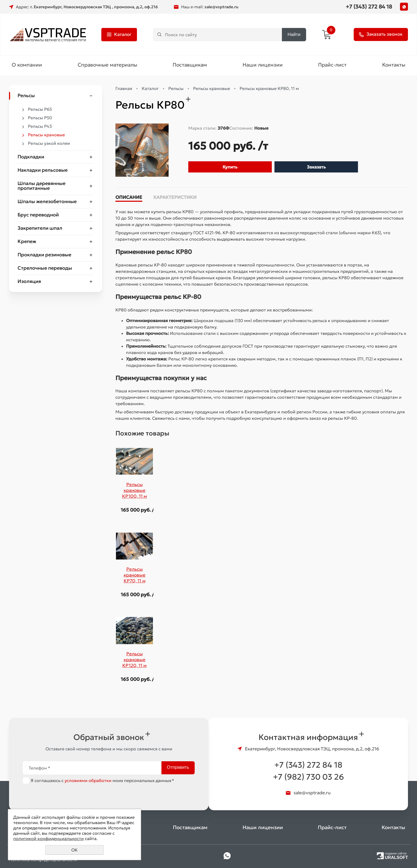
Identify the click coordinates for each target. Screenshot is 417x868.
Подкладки (31, 157)
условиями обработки (88, 780)
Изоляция (29, 282)
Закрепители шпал (40, 229)
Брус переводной (38, 215)
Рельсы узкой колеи (49, 144)
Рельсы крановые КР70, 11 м (135, 576)
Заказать (316, 168)
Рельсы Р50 (40, 118)
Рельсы (26, 96)
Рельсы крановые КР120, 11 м (134, 660)
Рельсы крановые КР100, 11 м (134, 491)
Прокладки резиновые (44, 255)
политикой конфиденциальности (49, 838)
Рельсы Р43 (40, 127)
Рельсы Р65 (40, 110)
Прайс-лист (332, 65)
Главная (124, 89)
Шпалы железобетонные (47, 202)
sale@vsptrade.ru (221, 7)
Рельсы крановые (46, 135)
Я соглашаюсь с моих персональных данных (102, 780)
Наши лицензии (263, 65)
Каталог (150, 89)
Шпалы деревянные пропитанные (41, 186)
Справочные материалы (107, 65)
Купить (230, 168)
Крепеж (27, 242)
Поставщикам (190, 65)
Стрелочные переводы (45, 269)
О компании (27, 65)
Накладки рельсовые (43, 171)
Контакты (394, 65)
